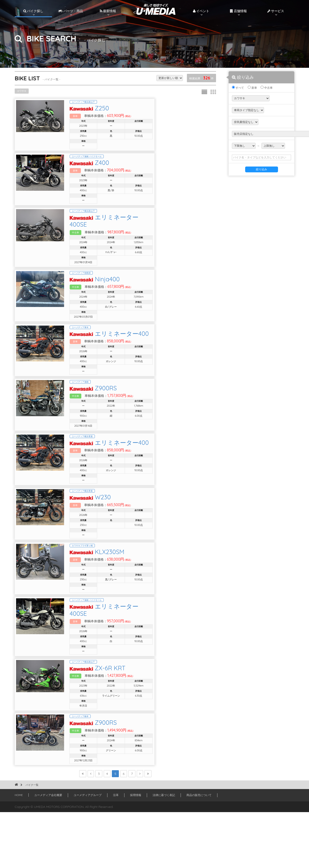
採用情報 (136, 851)
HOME (19, 851)
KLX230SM (132, 593)
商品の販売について (199, 851)
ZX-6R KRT (132, 715)
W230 (125, 533)
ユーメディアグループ (88, 851)
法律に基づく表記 (164, 851)
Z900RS (128, 411)
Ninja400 (129, 289)
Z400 (124, 169)
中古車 (267, 88)
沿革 (116, 851)
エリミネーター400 (144, 350)
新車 (252, 88)
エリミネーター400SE (147, 230)
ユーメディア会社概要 (48, 851)
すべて (238, 88)
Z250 (124, 110)
